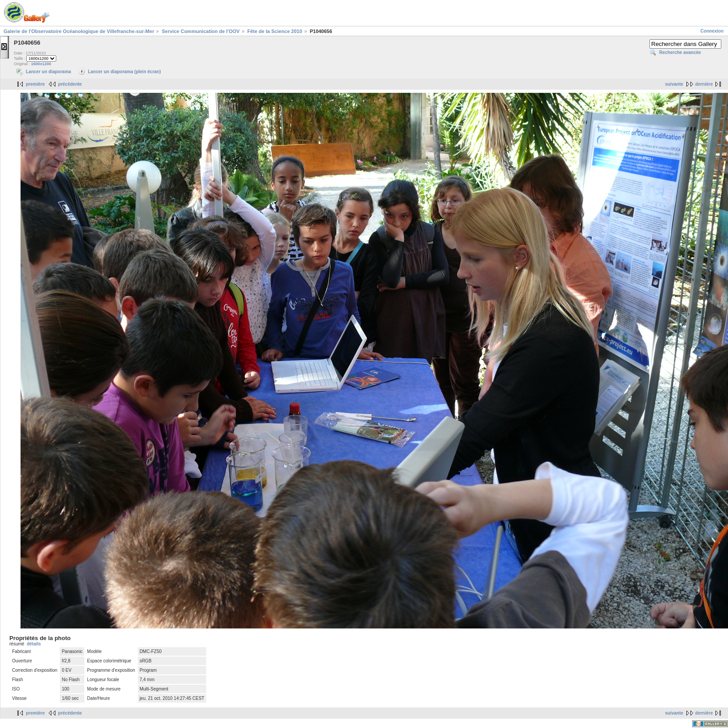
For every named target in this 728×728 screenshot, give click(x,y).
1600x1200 (41, 64)
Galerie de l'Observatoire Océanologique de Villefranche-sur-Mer (79, 31)
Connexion (712, 31)
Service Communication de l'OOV (200, 31)
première (35, 84)
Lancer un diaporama (48, 72)
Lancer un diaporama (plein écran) (124, 72)
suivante (674, 84)
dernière (704, 84)
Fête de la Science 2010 (275, 31)
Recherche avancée (680, 52)
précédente (70, 84)
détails (34, 644)
